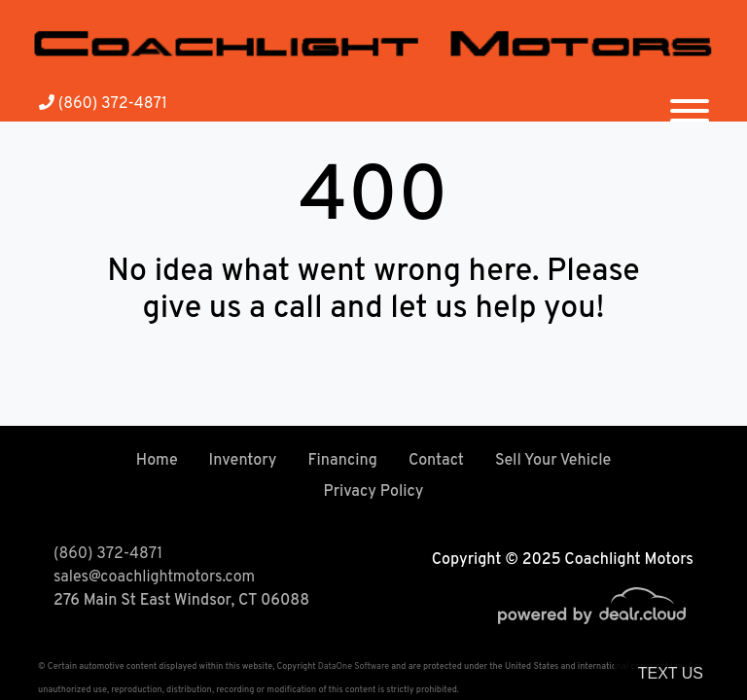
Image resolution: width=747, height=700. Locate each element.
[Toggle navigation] (690, 103)
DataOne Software (354, 666)
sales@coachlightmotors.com (154, 577)
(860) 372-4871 (103, 104)
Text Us (671, 673)
